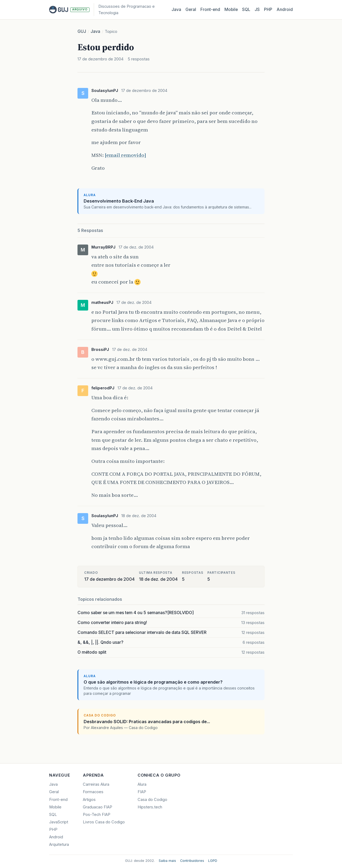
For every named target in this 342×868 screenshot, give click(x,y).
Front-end (58, 800)
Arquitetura (59, 844)
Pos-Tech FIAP (97, 815)
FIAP (142, 792)
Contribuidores (192, 861)
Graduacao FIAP (98, 807)
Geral (191, 9)
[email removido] (125, 155)
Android (285, 9)
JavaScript (59, 822)
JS (257, 9)
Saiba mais (167, 861)
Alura (142, 784)
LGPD (213, 861)
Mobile (231, 9)
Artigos (89, 800)
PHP (268, 9)
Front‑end (210, 9)
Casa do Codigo (152, 800)
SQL (246, 9)
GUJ (82, 31)
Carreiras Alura (96, 784)
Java (176, 9)
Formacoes (93, 792)
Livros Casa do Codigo (104, 822)
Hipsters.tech (150, 807)
